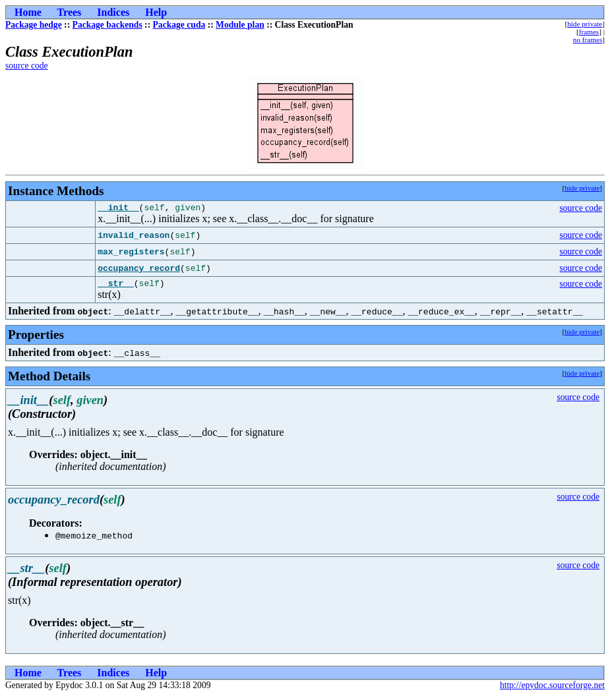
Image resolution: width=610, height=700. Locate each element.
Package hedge (34, 25)
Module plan (240, 25)
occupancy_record (139, 270)
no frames (588, 40)
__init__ (118, 209)
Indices (113, 12)
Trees (70, 12)
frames (589, 32)
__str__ (116, 287)
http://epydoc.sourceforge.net (552, 689)
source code (27, 66)
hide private (585, 24)
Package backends (107, 25)
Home (28, 12)
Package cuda (179, 25)
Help (156, 12)
